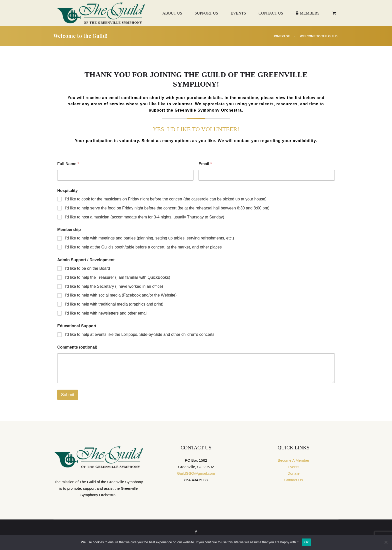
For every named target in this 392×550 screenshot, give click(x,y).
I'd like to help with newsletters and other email (106, 313)
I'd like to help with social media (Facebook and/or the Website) (121, 295)
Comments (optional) (77, 347)
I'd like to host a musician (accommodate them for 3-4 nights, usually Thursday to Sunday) (144, 217)
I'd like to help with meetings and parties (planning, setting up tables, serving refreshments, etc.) (149, 238)
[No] (386, 542)
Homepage (281, 36)
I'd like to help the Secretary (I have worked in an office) (114, 286)
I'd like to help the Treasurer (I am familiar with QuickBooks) (117, 277)
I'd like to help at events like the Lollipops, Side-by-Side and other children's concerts (139, 334)
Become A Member (294, 460)
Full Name (68, 164)
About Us (172, 13)
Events (238, 13)
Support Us (206, 13)
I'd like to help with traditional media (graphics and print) (114, 304)
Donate (293, 473)
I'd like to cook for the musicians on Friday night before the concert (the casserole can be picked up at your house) (166, 199)
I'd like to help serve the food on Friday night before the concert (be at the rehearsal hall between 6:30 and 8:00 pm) (167, 208)
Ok (306, 542)
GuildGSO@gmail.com (196, 473)
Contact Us (271, 13)
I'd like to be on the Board (87, 268)
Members (308, 13)
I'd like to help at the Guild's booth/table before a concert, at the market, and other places (143, 247)
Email (205, 164)
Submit (68, 395)
